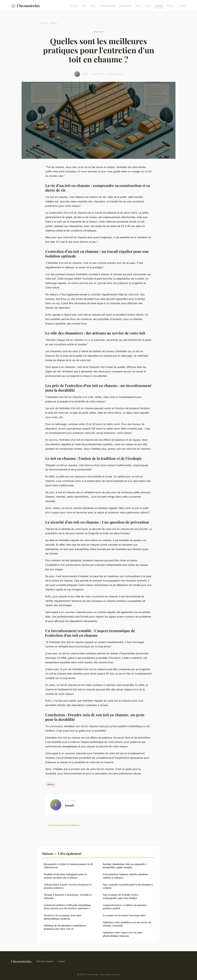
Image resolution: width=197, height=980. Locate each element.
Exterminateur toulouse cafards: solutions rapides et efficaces (125, 876)
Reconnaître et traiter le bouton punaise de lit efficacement (68, 866)
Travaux (182, 6)
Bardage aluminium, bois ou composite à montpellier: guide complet (125, 866)
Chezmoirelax (25, 6)
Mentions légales (45, 961)
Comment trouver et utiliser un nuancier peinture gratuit (125, 907)
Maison (159, 6)
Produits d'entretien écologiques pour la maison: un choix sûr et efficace (65, 876)
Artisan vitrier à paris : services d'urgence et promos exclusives (68, 886)
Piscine (170, 6)
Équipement (125, 6)
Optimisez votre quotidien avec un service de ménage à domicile (127, 924)
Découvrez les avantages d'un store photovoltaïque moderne (63, 917)
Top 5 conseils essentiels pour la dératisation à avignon (128, 886)
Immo (138, 6)
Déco (93, 6)
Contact (61, 961)
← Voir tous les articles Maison (62, 825)
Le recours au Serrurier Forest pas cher (124, 915)
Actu (84, 6)
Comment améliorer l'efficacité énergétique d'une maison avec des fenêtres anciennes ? (67, 907)
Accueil (74, 6)
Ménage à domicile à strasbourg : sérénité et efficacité (68, 896)
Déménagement (107, 6)
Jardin (148, 6)
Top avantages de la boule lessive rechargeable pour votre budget (121, 896)
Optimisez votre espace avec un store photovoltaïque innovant (123, 934)
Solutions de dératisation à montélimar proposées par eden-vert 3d (65, 927)
